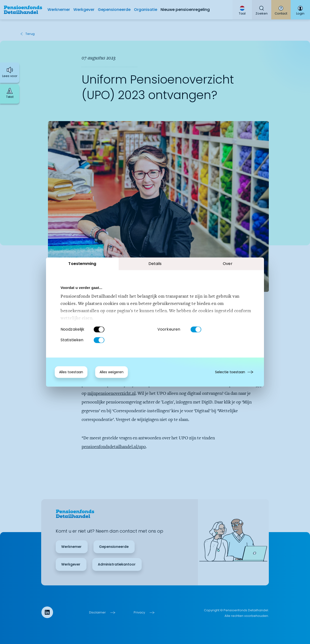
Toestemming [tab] (82, 264)
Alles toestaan (71, 372)
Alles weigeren (112, 372)
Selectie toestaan (230, 372)
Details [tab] (155, 264)
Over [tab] (228, 264)
